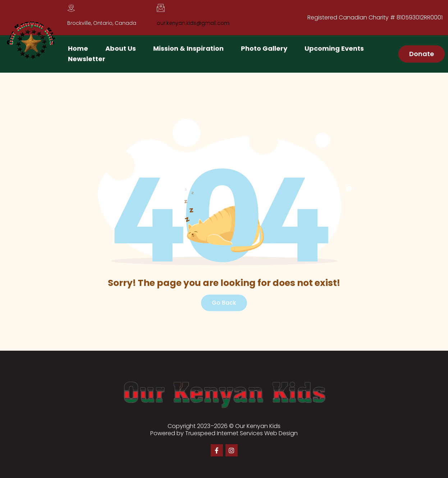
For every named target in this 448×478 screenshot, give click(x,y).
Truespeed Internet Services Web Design (241, 433)
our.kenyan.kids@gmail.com (193, 23)
